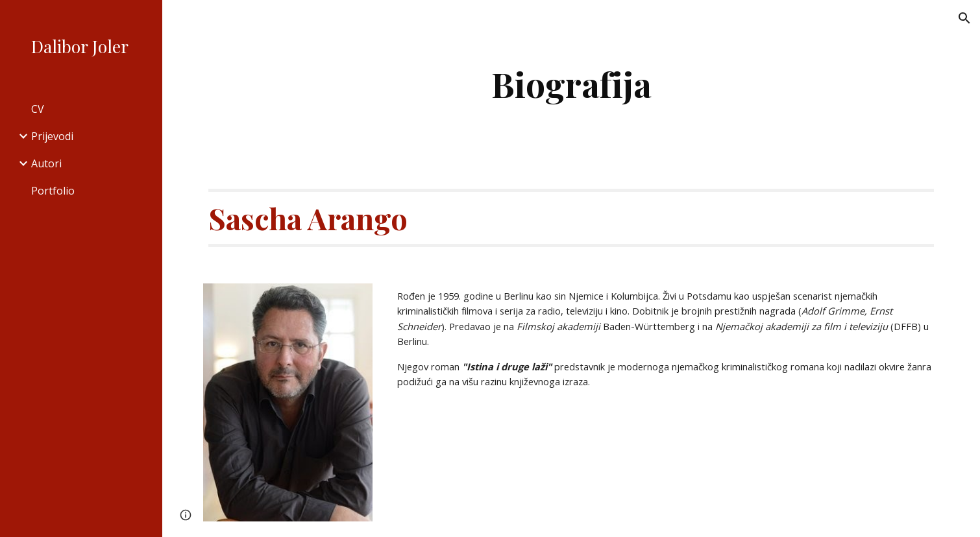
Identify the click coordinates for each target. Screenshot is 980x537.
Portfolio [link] (53, 191)
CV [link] (38, 109)
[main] (571, 84)
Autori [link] (46, 163)
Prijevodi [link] (52, 136)
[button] (964, 18)
